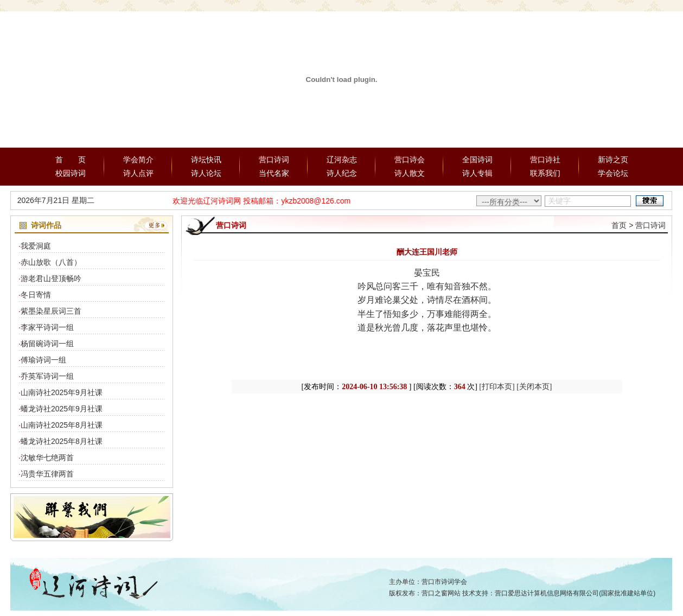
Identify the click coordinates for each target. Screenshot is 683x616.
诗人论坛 (206, 173)
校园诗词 (71, 173)
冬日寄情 (36, 295)
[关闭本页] (534, 387)
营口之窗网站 (441, 593)
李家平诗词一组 (47, 327)
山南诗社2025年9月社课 (62, 392)
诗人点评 (138, 173)
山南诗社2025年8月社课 (62, 425)
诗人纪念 (342, 173)
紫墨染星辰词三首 (51, 311)
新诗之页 (613, 160)
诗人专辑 (477, 173)
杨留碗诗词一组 (47, 344)
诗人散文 (410, 173)
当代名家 (274, 173)
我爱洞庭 (36, 246)
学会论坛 (613, 173)
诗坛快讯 (206, 160)
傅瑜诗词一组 (43, 360)
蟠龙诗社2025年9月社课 (62, 409)
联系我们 (545, 173)
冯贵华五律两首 (47, 474)
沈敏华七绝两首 (47, 458)
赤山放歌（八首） (51, 262)
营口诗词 (274, 160)
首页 (619, 225)
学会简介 (138, 160)
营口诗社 (545, 160)
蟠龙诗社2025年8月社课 (62, 441)
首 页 (71, 160)
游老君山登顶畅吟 (51, 278)
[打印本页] (497, 387)
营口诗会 (410, 160)
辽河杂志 (342, 160)
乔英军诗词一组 (47, 376)
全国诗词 (477, 160)
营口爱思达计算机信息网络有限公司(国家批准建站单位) (575, 593)
